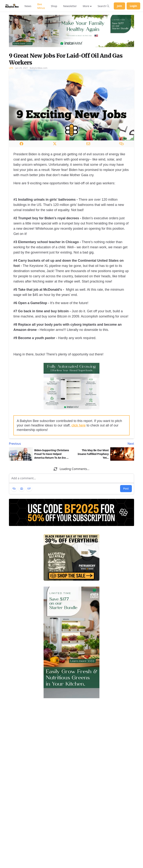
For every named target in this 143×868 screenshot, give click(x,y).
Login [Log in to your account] (133, 6)
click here (79, 425)
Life (11, 68)
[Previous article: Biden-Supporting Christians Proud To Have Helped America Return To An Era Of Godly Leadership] (39, 444)
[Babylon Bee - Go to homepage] (12, 6)
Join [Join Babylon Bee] (119, 6)
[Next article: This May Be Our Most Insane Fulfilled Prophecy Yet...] (104, 444)
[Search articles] (103, 6)
